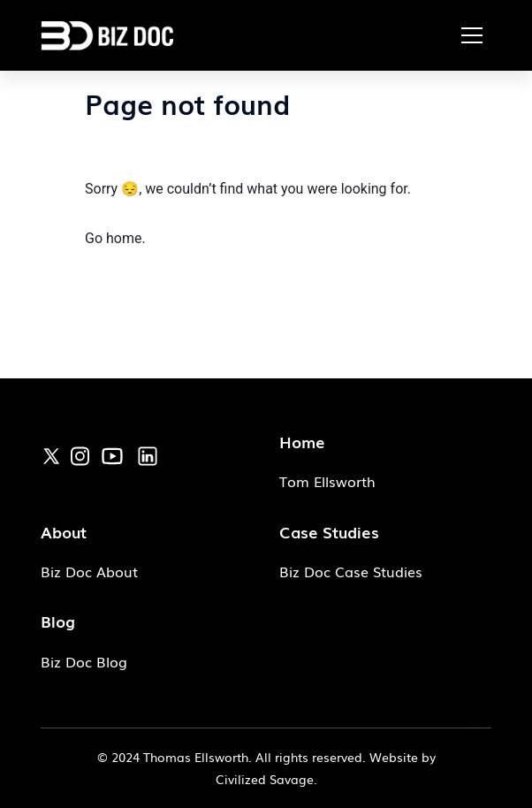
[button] (472, 35)
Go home (113, 238)
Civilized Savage (265, 779)
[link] (51, 455)
